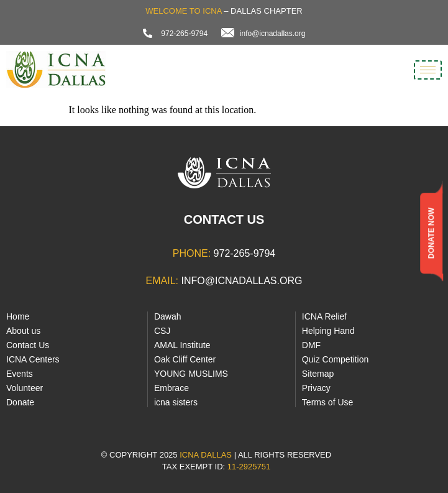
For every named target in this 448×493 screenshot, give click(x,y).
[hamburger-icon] (428, 70)
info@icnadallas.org (241, 281)
